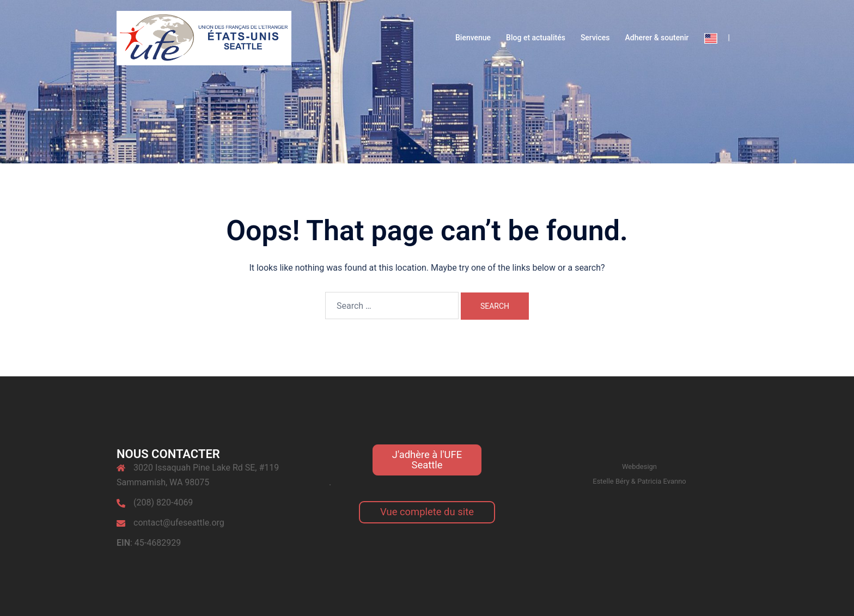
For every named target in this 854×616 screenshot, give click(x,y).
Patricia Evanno (662, 481)
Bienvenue (473, 38)
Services (595, 38)
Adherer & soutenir (657, 38)
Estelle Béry (611, 481)
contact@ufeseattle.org (179, 523)
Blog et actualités (536, 38)
